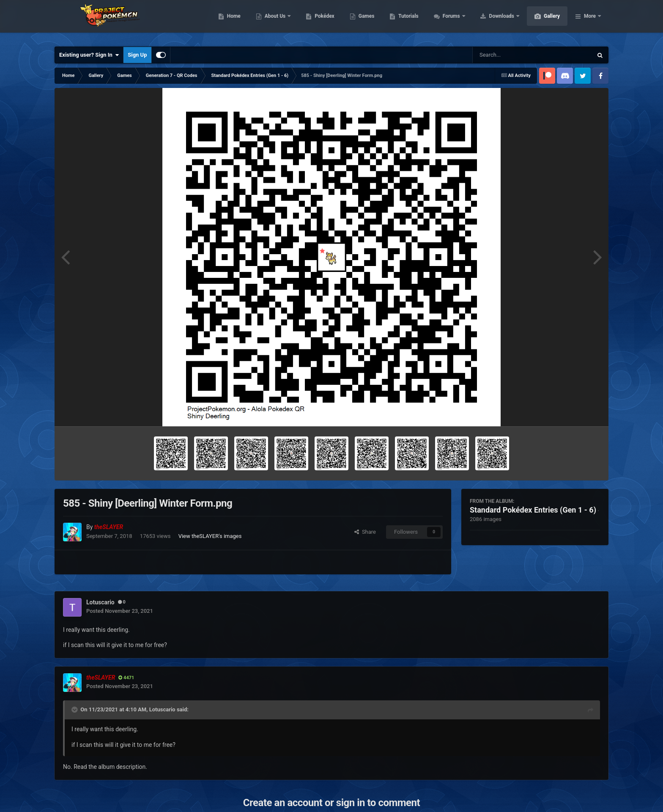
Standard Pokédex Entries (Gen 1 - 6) (533, 510)
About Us (316, 21)
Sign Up (137, 55)
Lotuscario (162, 709)
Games (407, 21)
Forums (492, 21)
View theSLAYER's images (210, 536)
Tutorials (448, 21)
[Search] (511, 55)
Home (274, 21)
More (590, 21)
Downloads (542, 21)
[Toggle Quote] (75, 710)
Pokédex (364, 21)
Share (365, 532)
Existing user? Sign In (89, 55)
